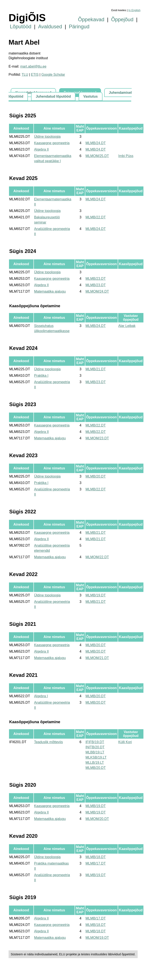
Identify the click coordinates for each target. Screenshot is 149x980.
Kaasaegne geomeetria (52, 143)
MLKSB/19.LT (96, 757)
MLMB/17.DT (96, 863)
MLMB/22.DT (96, 217)
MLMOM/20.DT (97, 819)
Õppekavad (91, 19)
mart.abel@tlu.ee (33, 66)
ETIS (35, 75)
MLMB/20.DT (96, 476)
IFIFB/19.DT (95, 742)
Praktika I (41, 376)
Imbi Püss (126, 156)
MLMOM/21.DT (97, 658)
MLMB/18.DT (96, 857)
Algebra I (41, 696)
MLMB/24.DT (96, 143)
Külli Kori (125, 742)
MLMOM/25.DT (97, 156)
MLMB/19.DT (96, 595)
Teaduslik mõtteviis (48, 742)
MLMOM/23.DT (97, 438)
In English (134, 10)
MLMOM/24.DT (97, 291)
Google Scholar (53, 75)
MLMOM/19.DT (97, 938)
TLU (25, 75)
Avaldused (50, 26)
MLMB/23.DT (96, 279)
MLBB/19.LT (95, 752)
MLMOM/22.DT (97, 557)
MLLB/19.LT (95, 763)
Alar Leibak (127, 326)
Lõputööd (21, 26)
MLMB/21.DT (96, 369)
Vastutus (91, 96)
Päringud (79, 26)
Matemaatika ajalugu (50, 291)
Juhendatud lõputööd (53, 96)
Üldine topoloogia (47, 137)
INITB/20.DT (95, 747)
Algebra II (41, 149)
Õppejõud (122, 19)
